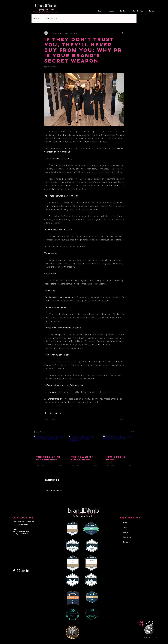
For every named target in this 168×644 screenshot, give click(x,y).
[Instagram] (18, 571)
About (125, 528)
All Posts (37, 18)
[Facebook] (14, 571)
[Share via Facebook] (45, 413)
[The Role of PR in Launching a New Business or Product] (49, 444)
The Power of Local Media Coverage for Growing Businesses (83, 458)
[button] (132, 18)
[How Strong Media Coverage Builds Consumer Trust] (119, 444)
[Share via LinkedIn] (56, 413)
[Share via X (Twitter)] (51, 413)
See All (132, 432)
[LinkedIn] (28, 571)
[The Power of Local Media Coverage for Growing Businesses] (84, 444)
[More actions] (122, 33)
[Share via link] (61, 413)
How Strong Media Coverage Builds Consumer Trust (116, 458)
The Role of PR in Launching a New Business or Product (48, 458)
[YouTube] (23, 571)
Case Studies (127, 537)
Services (125, 532)
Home (125, 523)
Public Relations (51, 18)
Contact (125, 542)
